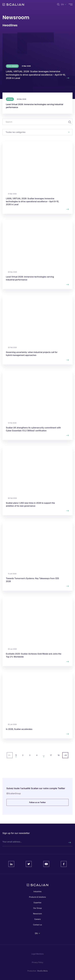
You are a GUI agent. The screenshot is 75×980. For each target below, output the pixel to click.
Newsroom (37, 914)
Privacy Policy (37, 962)
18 (59, 755)
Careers (37, 919)
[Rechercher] (69, 843)
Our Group (37, 908)
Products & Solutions (37, 897)
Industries (37, 891)
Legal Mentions (37, 954)
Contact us (38, 925)
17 (51, 755)
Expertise (38, 903)
